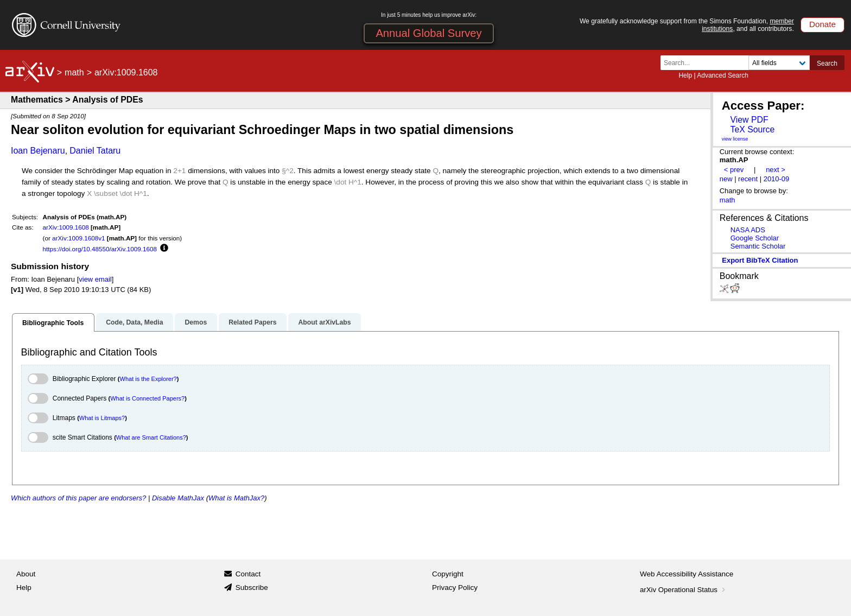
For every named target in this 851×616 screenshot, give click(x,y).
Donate (823, 24)
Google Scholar (755, 238)
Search (827, 63)
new (726, 179)
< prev (734, 170)
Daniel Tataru (95, 151)
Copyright (448, 574)
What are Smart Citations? (151, 437)
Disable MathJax (178, 498)
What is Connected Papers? (147, 398)
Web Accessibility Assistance (687, 574)
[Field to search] (779, 63)
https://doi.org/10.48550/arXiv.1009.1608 (100, 249)
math (74, 72)
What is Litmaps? (102, 418)
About (26, 574)
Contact (248, 574)
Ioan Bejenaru (38, 151)
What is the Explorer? (148, 379)
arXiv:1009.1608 (66, 227)
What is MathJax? (236, 498)
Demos (196, 322)
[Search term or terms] (708, 63)
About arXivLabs (324, 322)
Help (685, 75)
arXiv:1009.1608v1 (78, 238)
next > (776, 170)
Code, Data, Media (134, 322)
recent (748, 179)
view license (735, 139)
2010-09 (777, 179)
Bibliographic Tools (53, 323)
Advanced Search (723, 75)
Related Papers (252, 322)
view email (95, 279)
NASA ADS (748, 230)
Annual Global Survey (428, 33)
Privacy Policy (455, 588)
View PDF (749, 120)
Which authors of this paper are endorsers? (78, 498)
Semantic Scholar (758, 246)
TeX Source (752, 129)
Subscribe (252, 588)
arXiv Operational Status (684, 590)
